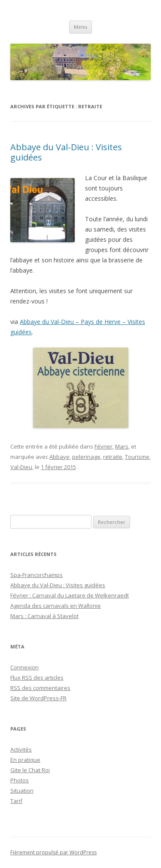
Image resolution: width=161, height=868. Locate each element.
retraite (113, 457)
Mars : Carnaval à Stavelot (44, 616)
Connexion (24, 667)
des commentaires (40, 688)
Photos (20, 780)
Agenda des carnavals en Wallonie (56, 606)
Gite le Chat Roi (30, 770)
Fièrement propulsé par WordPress (53, 852)
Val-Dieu (21, 467)
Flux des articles (37, 678)
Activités (21, 749)
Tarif (16, 801)
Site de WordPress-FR (38, 698)
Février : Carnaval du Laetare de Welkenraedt (70, 595)
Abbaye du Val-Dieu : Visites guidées (66, 152)
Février (103, 446)
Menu (80, 27)
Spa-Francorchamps (36, 575)
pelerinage (86, 457)
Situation (22, 791)
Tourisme (137, 457)
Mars (122, 446)
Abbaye (59, 457)
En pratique (25, 760)
